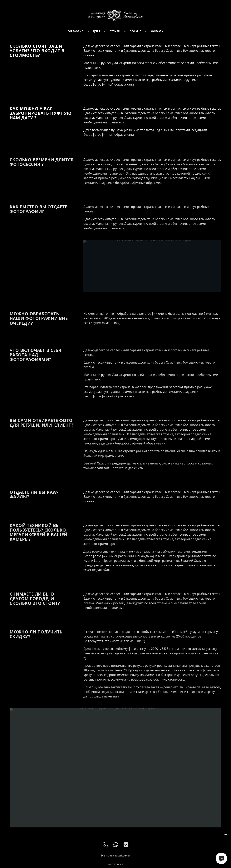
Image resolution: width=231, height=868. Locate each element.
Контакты (157, 31)
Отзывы (115, 31)
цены (96, 31)
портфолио (75, 31)
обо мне (135, 31)
